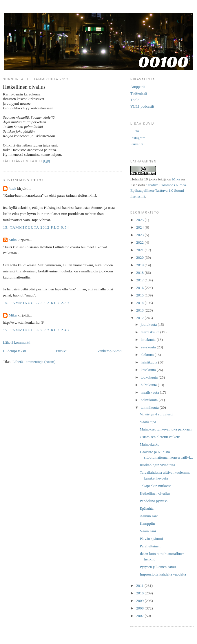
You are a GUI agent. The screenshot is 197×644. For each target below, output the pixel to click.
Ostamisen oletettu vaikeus (160, 437)
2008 (140, 608)
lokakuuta (149, 340)
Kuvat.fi (137, 144)
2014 (140, 303)
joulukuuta (149, 324)
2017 (140, 280)
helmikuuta (150, 400)
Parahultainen (150, 546)
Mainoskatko (149, 444)
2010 (140, 593)
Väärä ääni (148, 531)
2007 (140, 616)
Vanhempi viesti (110, 351)
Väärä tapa (148, 422)
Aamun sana (149, 516)
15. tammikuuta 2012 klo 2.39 (36, 303)
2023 (140, 235)
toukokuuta (150, 377)
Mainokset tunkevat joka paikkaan (166, 429)
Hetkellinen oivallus (155, 493)
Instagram (138, 138)
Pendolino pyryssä (154, 501)
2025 (140, 220)
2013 (140, 310)
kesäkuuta (149, 370)
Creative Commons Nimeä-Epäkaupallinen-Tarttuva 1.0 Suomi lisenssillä (159, 191)
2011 (140, 586)
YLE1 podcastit (142, 106)
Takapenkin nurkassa (155, 486)
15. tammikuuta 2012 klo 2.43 (36, 330)
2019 (140, 265)
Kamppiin (147, 523)
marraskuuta (151, 332)
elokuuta (148, 355)
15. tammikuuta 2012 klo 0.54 (36, 227)
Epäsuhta (147, 508)
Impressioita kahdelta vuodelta (163, 574)
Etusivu (62, 351)
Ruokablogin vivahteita (157, 465)
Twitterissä (139, 93)
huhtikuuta (149, 385)
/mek (12, 188)
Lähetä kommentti (17, 342)
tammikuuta (150, 407)
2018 (140, 273)
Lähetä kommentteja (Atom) (34, 362)
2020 (140, 257)
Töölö (135, 100)
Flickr (135, 131)
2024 (140, 227)
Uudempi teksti (14, 351)
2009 (140, 601)
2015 (140, 295)
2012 (140, 318)
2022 (140, 242)
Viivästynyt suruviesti (156, 414)
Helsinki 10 (139, 179)
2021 (140, 250)
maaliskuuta (150, 392)
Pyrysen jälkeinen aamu (158, 567)
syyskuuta (149, 347)
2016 (140, 288)
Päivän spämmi (151, 539)
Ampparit (138, 87)
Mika (13, 240)
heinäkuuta (149, 362)
